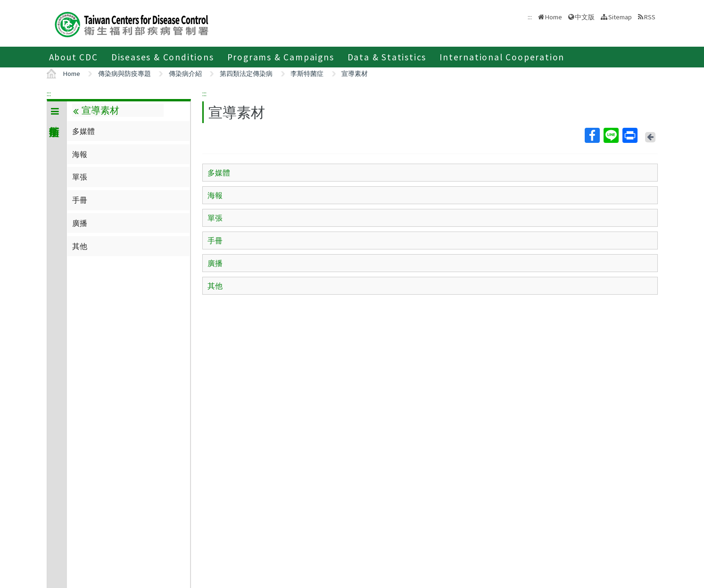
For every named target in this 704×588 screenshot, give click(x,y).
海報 (80, 154)
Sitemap (620, 17)
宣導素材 (355, 74)
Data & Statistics (387, 57)
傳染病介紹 (185, 74)
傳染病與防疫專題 (124, 74)
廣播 (80, 223)
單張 (80, 177)
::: (49, 93)
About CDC (74, 57)
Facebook (592, 135)
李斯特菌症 (307, 74)
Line (611, 135)
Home (554, 17)
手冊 (80, 200)
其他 (80, 246)
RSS (650, 17)
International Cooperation (502, 57)
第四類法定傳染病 (246, 74)
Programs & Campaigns (281, 57)
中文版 (585, 17)
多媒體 (83, 131)
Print (629, 135)
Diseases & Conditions (163, 57)
